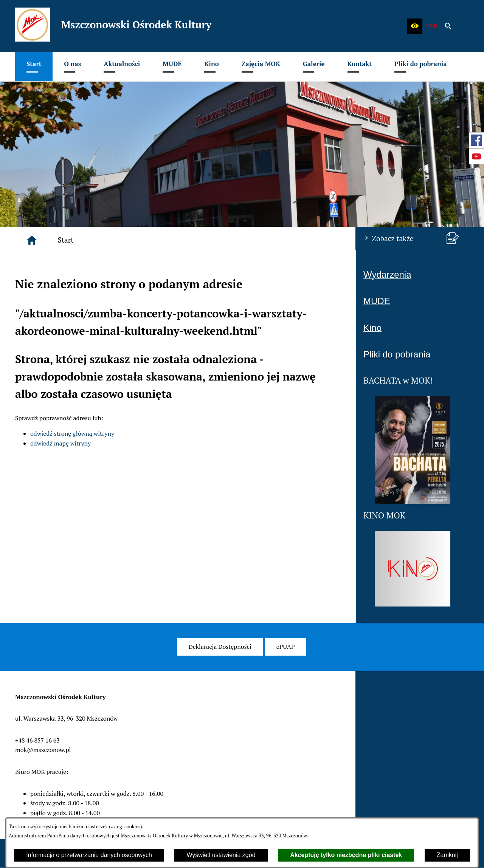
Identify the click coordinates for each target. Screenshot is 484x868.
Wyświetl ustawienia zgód (221, 855)
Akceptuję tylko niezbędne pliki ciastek (346, 855)
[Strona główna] (32, 240)
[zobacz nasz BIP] (431, 26)
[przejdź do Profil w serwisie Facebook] (476, 140)
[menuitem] (34, 67)
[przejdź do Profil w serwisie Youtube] (476, 156)
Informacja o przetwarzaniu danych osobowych (89, 855)
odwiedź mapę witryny (60, 443)
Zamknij (447, 855)
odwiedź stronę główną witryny (72, 433)
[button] (415, 26)
